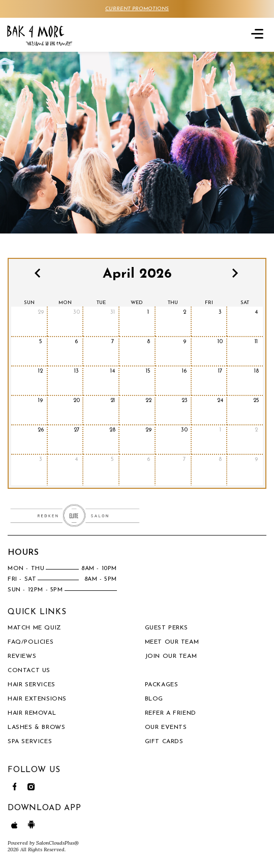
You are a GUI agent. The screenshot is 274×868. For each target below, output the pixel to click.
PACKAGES (162, 685)
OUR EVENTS (166, 727)
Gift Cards (164, 742)
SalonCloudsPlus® (57, 843)
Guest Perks (167, 628)
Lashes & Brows (36, 727)
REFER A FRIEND (171, 713)
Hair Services (32, 685)
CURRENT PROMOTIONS (137, 9)
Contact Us (29, 671)
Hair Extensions (37, 699)
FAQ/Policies (31, 642)
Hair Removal (32, 713)
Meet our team (172, 642)
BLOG (154, 699)
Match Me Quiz (35, 628)
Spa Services (30, 742)
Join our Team (171, 656)
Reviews (22, 656)
